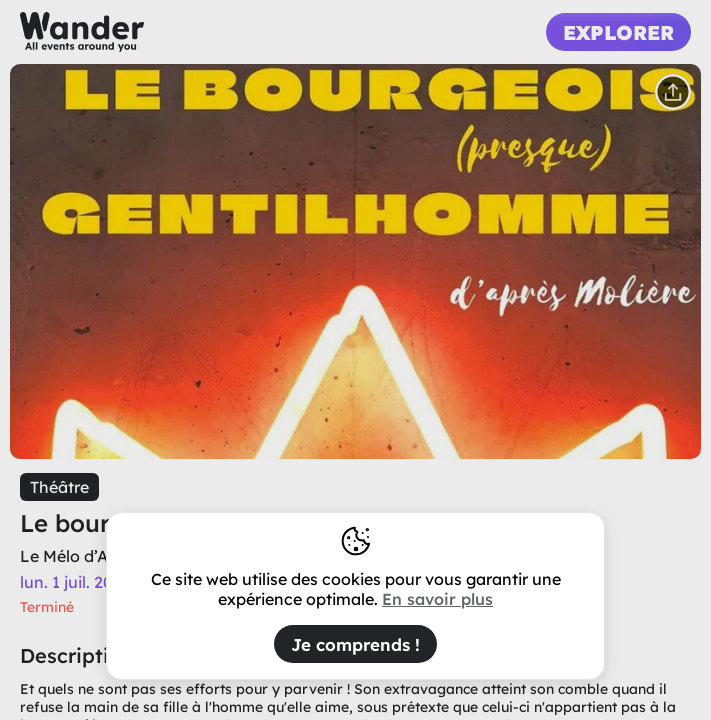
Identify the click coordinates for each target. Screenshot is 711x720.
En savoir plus (437, 599)
